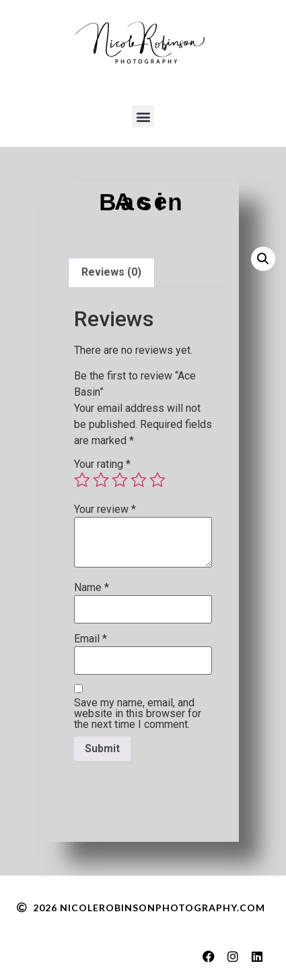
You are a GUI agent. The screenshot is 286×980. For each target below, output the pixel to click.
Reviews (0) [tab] (111, 272)
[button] (143, 116)
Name (92, 588)
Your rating (102, 464)
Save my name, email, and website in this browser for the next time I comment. (138, 714)
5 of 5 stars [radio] (157, 480)
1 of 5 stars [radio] (82, 480)
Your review (105, 510)
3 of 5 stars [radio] (120, 480)
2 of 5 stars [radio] (101, 480)
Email (91, 639)
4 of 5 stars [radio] (139, 480)
